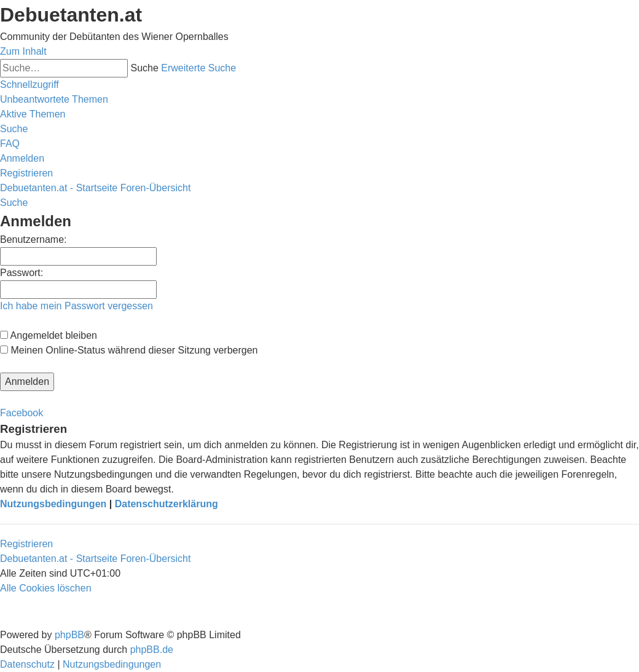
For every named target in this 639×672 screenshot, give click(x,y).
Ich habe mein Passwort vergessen (76, 306)
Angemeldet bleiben (49, 335)
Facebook (22, 413)
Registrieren (26, 544)
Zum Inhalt (23, 51)
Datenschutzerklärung (167, 504)
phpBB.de (152, 650)
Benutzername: (33, 239)
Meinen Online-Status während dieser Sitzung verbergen (129, 350)
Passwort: (22, 273)
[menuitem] (54, 99)
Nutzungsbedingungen (53, 504)
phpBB (69, 635)
